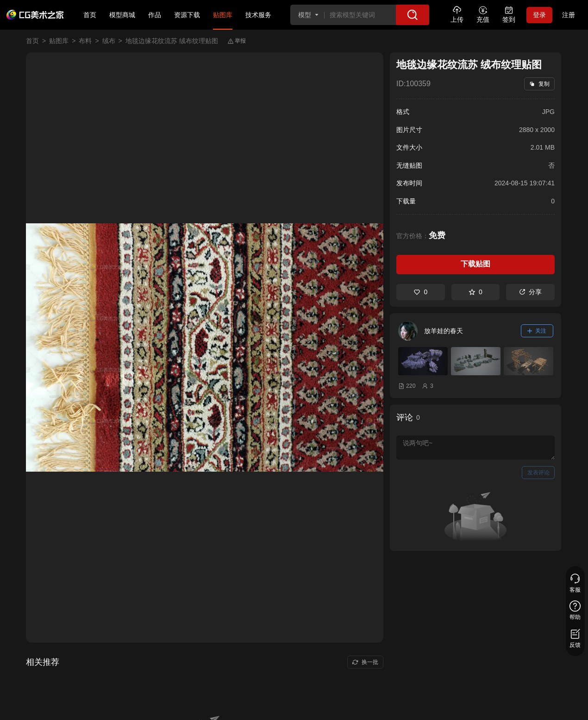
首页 (90, 15)
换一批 (365, 662)
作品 (155, 15)
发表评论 (538, 473)
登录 (539, 15)
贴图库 (223, 15)
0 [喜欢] (420, 292)
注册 (569, 15)
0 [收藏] (475, 292)
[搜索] (413, 15)
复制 (539, 84)
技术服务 (258, 15)
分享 (530, 292)
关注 (537, 331)
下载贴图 (475, 264)
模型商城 (122, 15)
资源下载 (187, 15)
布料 (85, 41)
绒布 (109, 41)
